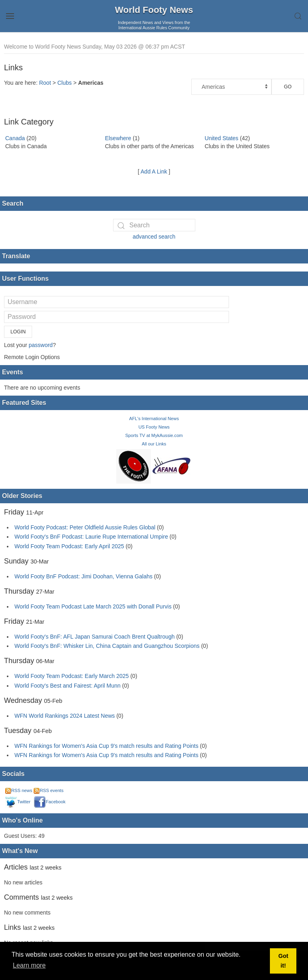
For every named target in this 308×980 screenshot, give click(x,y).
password (41, 345)
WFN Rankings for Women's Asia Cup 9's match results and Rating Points (107, 746)
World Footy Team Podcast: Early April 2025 (69, 546)
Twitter (18, 802)
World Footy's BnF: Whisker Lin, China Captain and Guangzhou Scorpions (107, 646)
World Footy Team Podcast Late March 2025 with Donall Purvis (93, 606)
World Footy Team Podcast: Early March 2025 (72, 676)
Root (45, 83)
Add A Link (154, 171)
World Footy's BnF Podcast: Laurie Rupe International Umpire (91, 537)
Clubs (65, 83)
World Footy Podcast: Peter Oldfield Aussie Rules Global (85, 527)
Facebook (50, 802)
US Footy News (154, 427)
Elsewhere (118, 138)
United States (221, 138)
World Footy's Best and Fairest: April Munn (68, 686)
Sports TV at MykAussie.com (154, 435)
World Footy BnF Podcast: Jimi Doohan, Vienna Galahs (83, 576)
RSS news (19, 790)
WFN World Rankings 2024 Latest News (65, 716)
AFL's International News (154, 419)
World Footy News (154, 10)
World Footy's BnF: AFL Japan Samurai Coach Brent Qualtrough (95, 637)
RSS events (49, 790)
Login (18, 332)
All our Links (154, 444)
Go (288, 87)
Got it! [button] (283, 961)
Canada (15, 138)
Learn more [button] (29, 965)
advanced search (154, 237)
